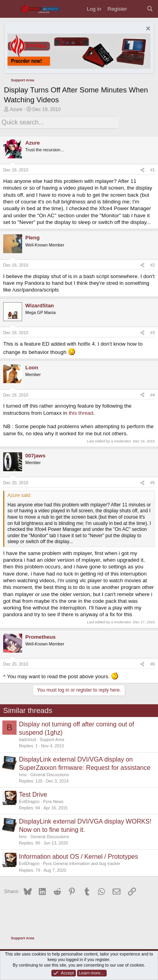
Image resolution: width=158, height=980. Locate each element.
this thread (81, 413)
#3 (152, 333)
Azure (16, 109)
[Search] (150, 9)
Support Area (52, 739)
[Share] (142, 170)
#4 (152, 395)
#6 (152, 664)
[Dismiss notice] (147, 29)
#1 (152, 170)
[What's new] (137, 9)
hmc (23, 775)
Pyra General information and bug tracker (82, 863)
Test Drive (33, 795)
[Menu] (10, 9)
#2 (152, 265)
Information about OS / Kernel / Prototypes (79, 857)
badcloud (27, 739)
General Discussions (50, 775)
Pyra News (53, 801)
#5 (152, 483)
